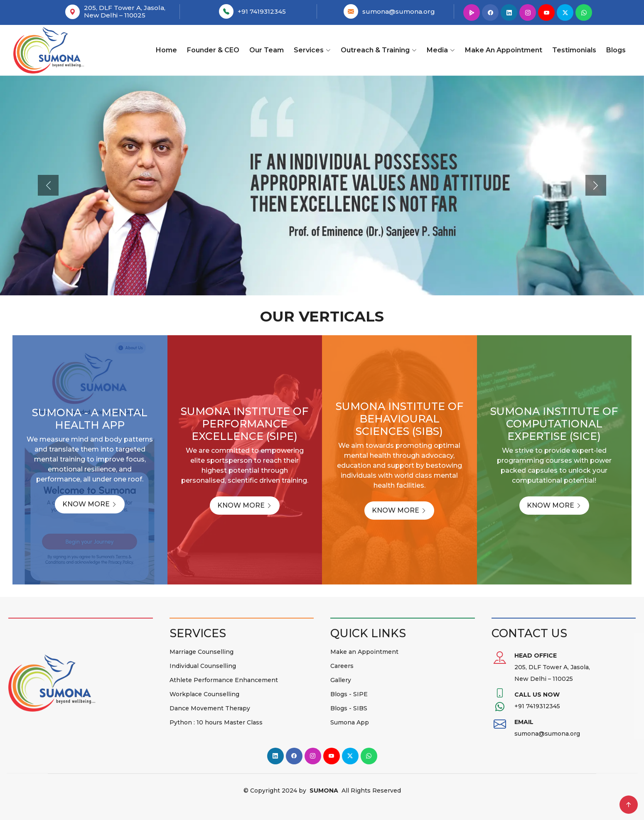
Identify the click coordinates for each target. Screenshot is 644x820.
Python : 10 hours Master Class (216, 722)
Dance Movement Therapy (210, 708)
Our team (267, 50)
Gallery (341, 680)
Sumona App (350, 722)
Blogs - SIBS (349, 708)
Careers (342, 666)
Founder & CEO (213, 50)
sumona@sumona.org (399, 11)
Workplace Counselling (204, 694)
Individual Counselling (203, 666)
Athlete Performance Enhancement (224, 680)
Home (166, 50)
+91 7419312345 (262, 11)
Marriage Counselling (202, 652)
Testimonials (574, 50)
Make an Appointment (504, 50)
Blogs (616, 50)
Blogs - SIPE (349, 694)
